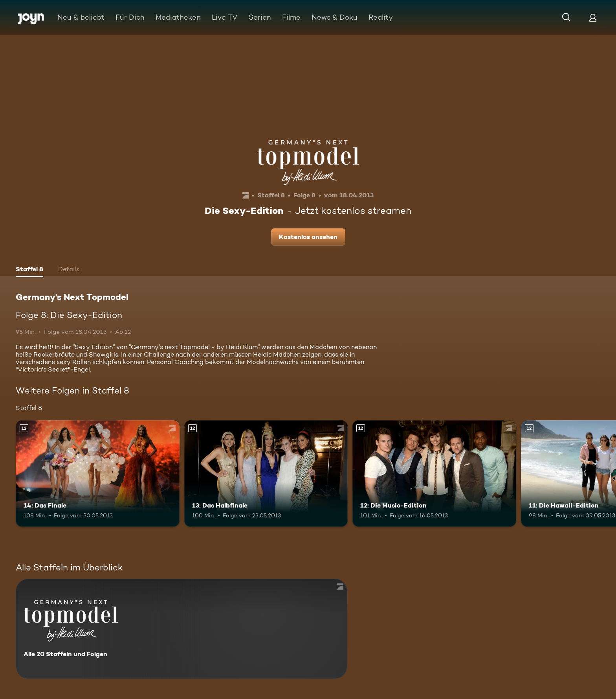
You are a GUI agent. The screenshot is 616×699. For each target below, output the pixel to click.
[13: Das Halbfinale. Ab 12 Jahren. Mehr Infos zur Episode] (266, 474)
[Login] (593, 17)
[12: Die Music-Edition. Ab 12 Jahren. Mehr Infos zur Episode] (434, 474)
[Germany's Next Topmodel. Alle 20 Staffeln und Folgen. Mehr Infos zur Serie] (181, 629)
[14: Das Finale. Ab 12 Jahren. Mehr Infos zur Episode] (98, 474)
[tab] (29, 270)
